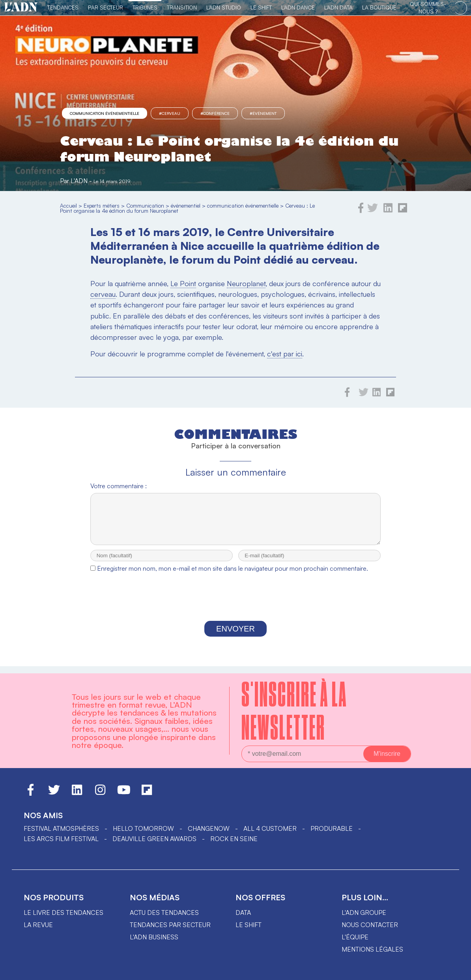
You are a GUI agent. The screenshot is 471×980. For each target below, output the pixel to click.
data (243, 913)
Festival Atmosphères (61, 828)
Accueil (68, 205)
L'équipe (355, 937)
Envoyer (235, 636)
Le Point (183, 283)
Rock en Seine (234, 839)
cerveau (103, 294)
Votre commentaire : (119, 486)
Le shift (249, 925)
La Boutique (379, 7)
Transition (182, 7)
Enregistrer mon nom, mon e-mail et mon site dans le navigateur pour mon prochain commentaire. (233, 575)
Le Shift (261, 7)
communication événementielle (105, 113)
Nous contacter (370, 925)
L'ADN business (154, 937)
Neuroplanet (246, 283)
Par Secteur (106, 7)
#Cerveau (170, 113)
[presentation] (235, 606)
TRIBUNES (145, 7)
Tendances (63, 7)
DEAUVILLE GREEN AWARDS (154, 839)
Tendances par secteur (170, 925)
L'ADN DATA (338, 7)
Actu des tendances (164, 913)
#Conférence (215, 113)
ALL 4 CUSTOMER (270, 828)
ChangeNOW (209, 828)
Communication (145, 205)
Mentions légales (372, 949)
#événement (263, 113)
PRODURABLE (332, 828)
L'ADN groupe (364, 913)
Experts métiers (102, 205)
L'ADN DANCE (298, 7)
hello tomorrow (143, 828)
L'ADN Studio (224, 7)
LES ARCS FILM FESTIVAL (61, 839)
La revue (38, 925)
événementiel (186, 205)
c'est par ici (285, 354)
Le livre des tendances (64, 913)
